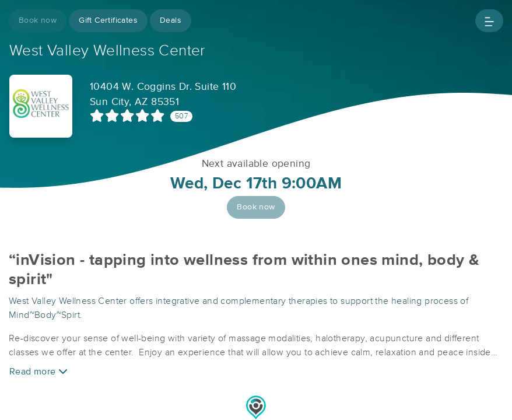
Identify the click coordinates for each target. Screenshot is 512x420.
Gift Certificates (108, 20)
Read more (38, 371)
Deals (171, 20)
